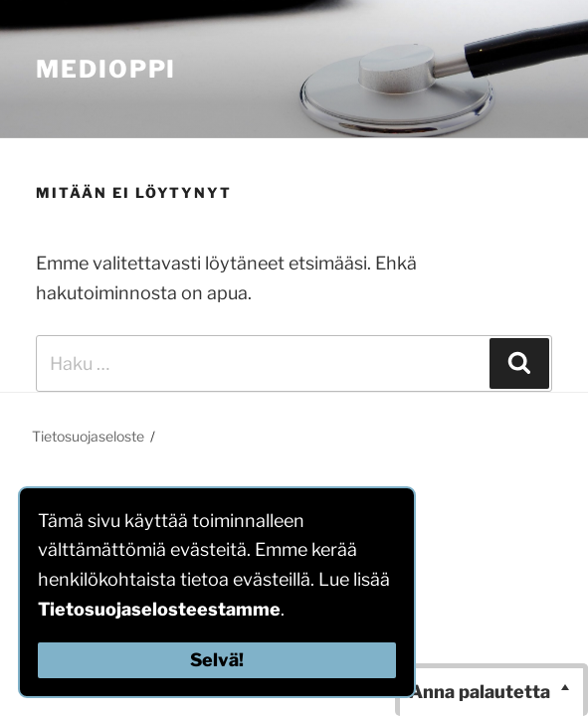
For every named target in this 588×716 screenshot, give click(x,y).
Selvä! (217, 660)
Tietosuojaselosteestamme (159, 609)
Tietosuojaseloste (88, 436)
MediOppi (106, 69)
